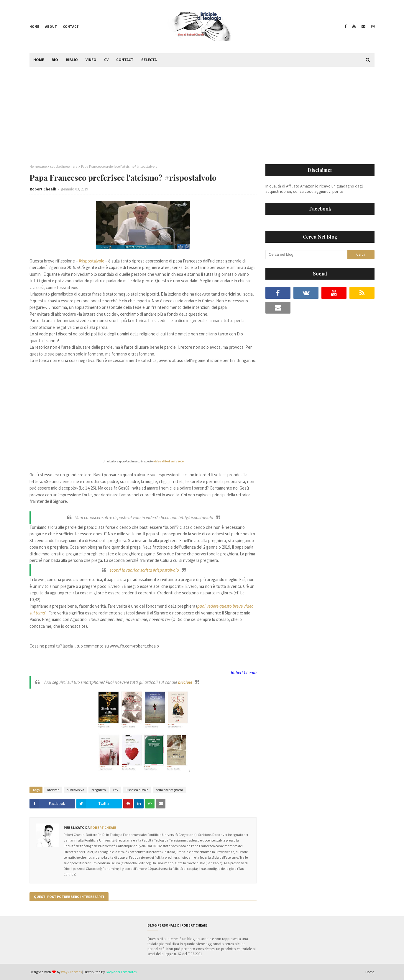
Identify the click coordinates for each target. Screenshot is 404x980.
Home (34, 26)
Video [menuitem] (91, 60)
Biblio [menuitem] (72, 60)
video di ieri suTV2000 (168, 461)
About (51, 26)
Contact (71, 26)
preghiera (99, 790)
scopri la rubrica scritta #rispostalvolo (144, 570)
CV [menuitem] (106, 60)
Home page (38, 166)
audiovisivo (75, 790)
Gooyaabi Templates (121, 972)
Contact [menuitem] (125, 60)
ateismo (53, 790)
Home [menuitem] (39, 60)
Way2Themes (71, 972)
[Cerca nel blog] (306, 255)
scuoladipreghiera (64, 166)
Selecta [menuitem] (149, 60)
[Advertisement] (202, 111)
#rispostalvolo (92, 261)
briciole (185, 682)
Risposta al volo (137, 790)
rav (116, 790)
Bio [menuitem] (55, 60)
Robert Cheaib (43, 189)
